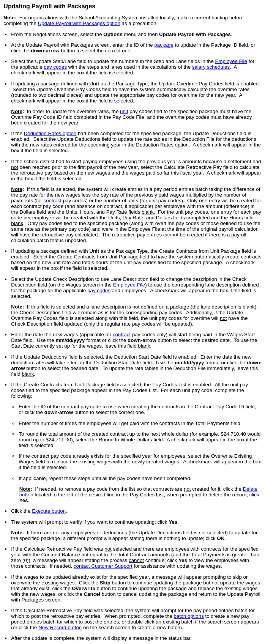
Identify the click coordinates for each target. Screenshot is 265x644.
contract (53, 201)
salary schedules (211, 67)
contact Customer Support (103, 566)
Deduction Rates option (50, 133)
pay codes (55, 67)
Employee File (231, 61)
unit (124, 111)
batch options (189, 616)
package (164, 45)
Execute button (49, 511)
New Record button (60, 627)
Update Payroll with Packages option (79, 23)
